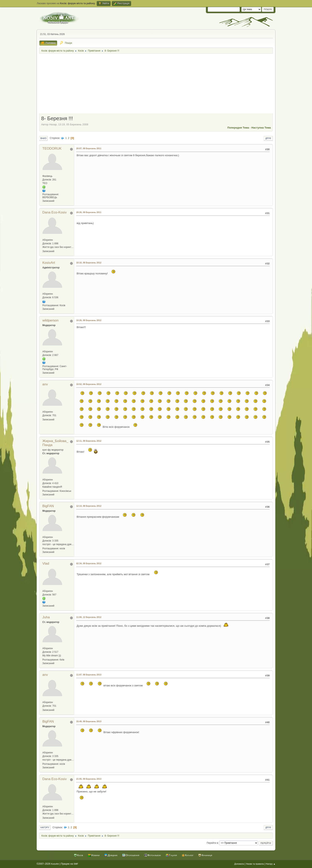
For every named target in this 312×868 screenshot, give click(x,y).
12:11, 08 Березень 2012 (89, 441)
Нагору (45, 827)
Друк (268, 138)
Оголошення (132, 855)
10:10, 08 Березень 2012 (89, 263)
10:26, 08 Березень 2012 (89, 320)
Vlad (46, 564)
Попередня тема (238, 128)
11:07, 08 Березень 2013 (89, 675)
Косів (80, 855)
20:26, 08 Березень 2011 (89, 212)
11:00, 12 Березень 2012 (89, 617)
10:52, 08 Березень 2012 (89, 384)
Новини (95, 855)
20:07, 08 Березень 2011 (89, 148)
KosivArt (49, 263)
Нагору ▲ (271, 864)
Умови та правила (255, 864)
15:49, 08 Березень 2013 (89, 721)
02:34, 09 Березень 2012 (89, 563)
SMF (76, 864)
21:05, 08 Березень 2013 (89, 779)
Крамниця (207, 855)
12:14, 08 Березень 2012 (89, 506)
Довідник (113, 855)
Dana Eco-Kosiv (55, 212)
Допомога (239, 864)
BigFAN (48, 506)
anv (45, 384)
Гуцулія (173, 855)
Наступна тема (261, 128)
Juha (46, 617)
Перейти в (212, 843)
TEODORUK (52, 149)
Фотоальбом (154, 855)
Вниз (43, 138)
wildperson (50, 320)
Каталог (189, 855)
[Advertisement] (156, 84)
